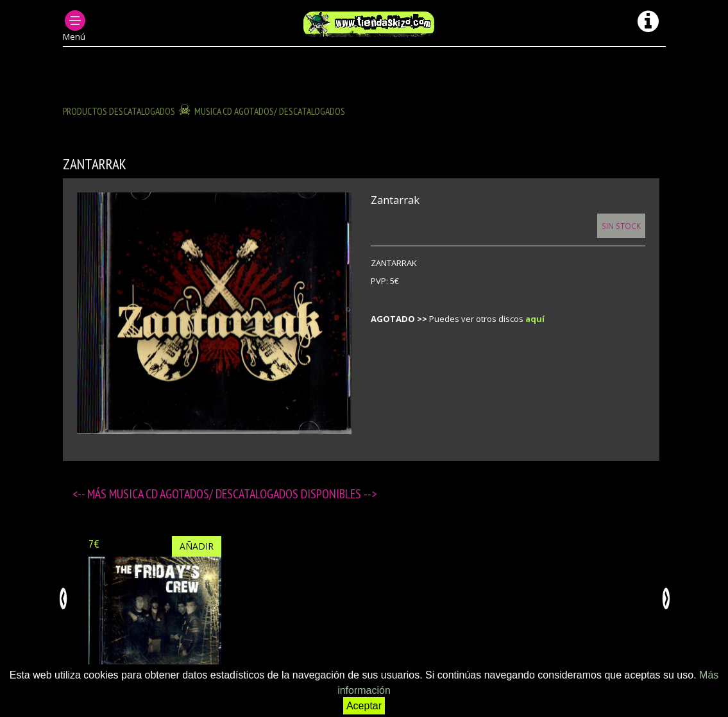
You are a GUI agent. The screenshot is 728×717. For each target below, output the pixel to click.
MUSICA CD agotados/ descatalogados (270, 111)
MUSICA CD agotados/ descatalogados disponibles (236, 494)
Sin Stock (621, 226)
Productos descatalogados (119, 111)
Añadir (197, 546)
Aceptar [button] (364, 706)
